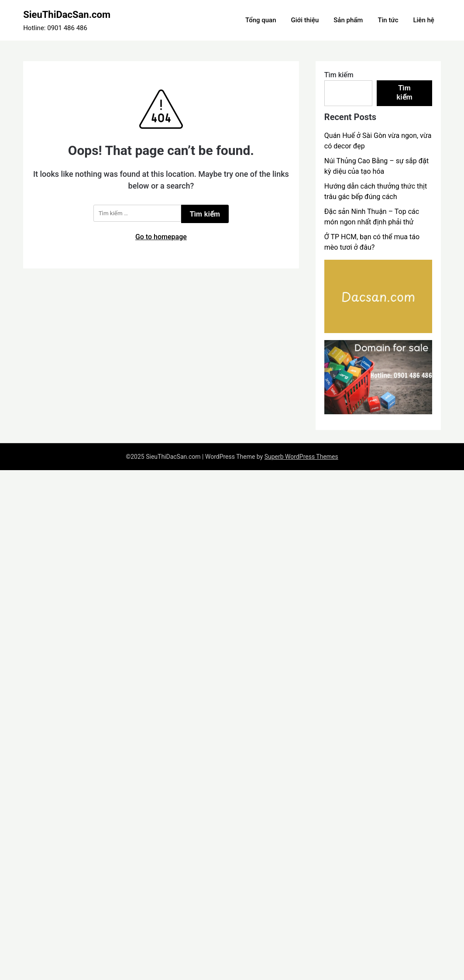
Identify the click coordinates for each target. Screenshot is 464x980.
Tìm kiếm (339, 75)
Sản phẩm (348, 20)
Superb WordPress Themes (301, 457)
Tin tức (388, 20)
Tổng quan (261, 20)
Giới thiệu (305, 20)
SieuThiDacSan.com (67, 15)
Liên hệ (423, 20)
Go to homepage (161, 237)
